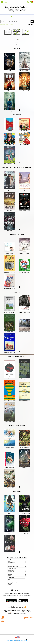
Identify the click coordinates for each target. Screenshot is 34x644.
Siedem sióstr (10, 565)
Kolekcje (11, 24)
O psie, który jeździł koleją (12, 582)
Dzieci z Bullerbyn (11, 564)
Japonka (9, 576)
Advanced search (5, 24)
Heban (9, 579)
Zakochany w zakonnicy (12, 573)
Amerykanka (10, 583)
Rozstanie (10, 585)
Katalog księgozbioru (17, 17)
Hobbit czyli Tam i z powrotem (13, 567)
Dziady (9, 561)
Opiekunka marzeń (11, 572)
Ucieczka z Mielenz (11, 570)
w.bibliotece (7, 612)
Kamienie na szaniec (12, 563)
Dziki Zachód (10, 574)
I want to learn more (11, 640)
